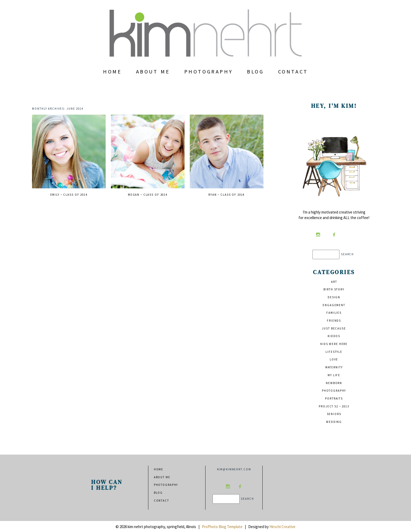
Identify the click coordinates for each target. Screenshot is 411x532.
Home (112, 71)
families (334, 313)
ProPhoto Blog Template (222, 527)
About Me (153, 71)
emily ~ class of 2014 (69, 195)
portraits (334, 398)
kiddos (334, 336)
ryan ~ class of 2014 (226, 195)
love (334, 359)
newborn (334, 383)
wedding (334, 422)
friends (334, 321)
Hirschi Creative (282, 527)
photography (334, 391)
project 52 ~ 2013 (334, 406)
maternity (334, 367)
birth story (334, 289)
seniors (334, 414)
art (334, 282)
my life (334, 375)
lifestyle (334, 352)
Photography (209, 71)
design (334, 297)
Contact (293, 71)
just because (334, 328)
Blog (255, 71)
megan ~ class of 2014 (148, 195)
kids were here (334, 344)
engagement (334, 305)
